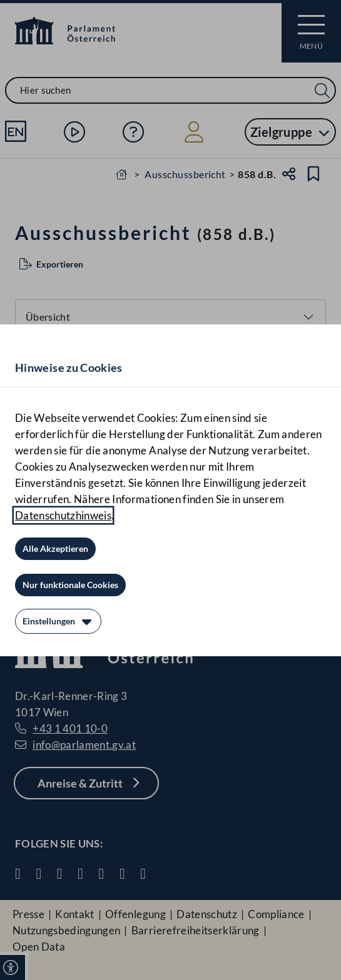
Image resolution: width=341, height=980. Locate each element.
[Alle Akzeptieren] (55, 549)
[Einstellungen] (58, 621)
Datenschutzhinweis (63, 515)
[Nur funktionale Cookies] (70, 585)
